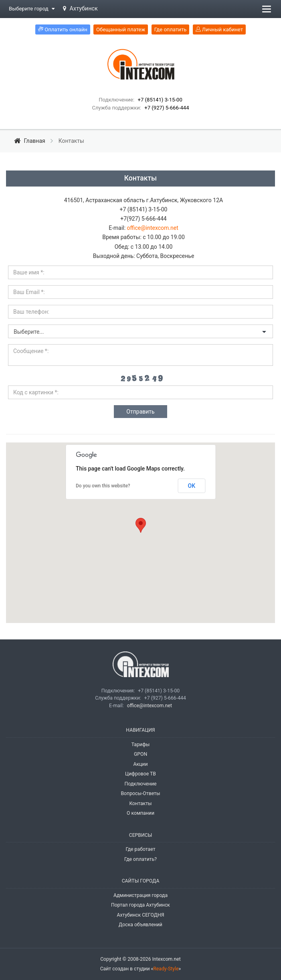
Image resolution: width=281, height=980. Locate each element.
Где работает (140, 849)
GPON (140, 754)
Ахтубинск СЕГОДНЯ (140, 915)
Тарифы (141, 745)
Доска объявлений (140, 925)
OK (192, 486)
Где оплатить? (140, 859)
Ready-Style (166, 969)
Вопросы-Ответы (140, 793)
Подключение (140, 784)
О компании (140, 813)
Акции (140, 764)
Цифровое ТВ (140, 774)
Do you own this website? (103, 486)
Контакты (140, 803)
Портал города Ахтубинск (140, 905)
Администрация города (140, 895)
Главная (30, 141)
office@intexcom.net (153, 228)
